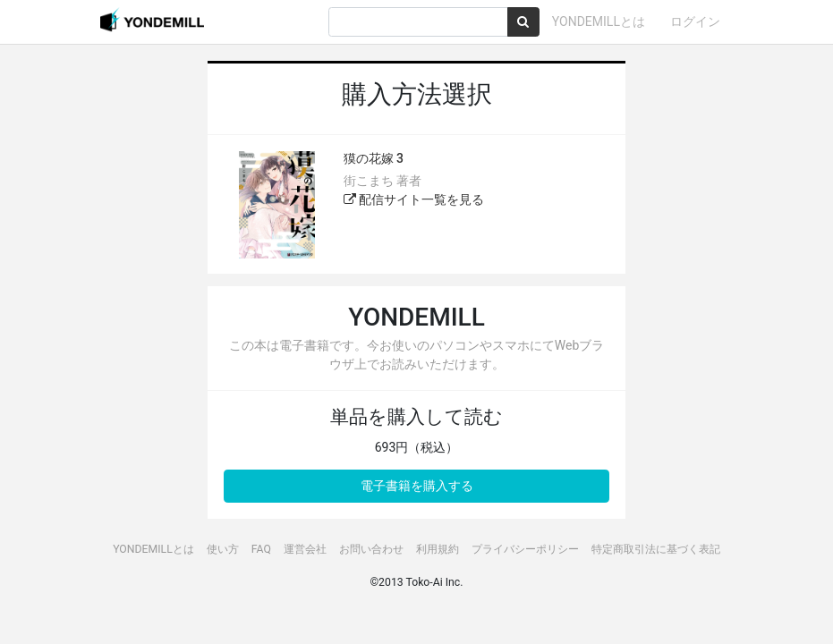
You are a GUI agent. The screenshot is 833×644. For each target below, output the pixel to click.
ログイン (695, 21)
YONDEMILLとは (599, 21)
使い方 (223, 549)
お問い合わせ (371, 549)
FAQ (261, 549)
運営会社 (305, 549)
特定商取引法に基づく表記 (656, 549)
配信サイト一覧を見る (414, 199)
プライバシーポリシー (525, 549)
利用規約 (438, 549)
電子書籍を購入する (417, 486)
